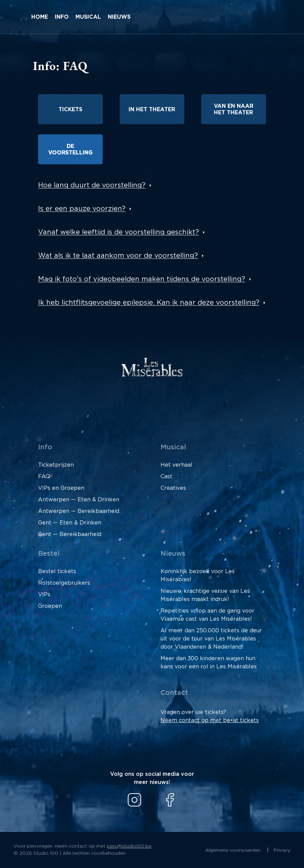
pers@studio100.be (129, 846)
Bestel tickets (57, 571)
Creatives (173, 488)
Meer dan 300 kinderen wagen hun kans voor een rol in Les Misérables (209, 663)
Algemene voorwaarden (233, 850)
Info (62, 17)
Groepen (50, 606)
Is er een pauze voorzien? (82, 209)
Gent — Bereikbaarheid (70, 534)
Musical (88, 17)
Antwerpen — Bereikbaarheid (79, 511)
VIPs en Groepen (61, 488)
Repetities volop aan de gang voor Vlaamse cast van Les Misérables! (207, 615)
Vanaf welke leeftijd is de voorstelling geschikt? (119, 232)
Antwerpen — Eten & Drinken (79, 500)
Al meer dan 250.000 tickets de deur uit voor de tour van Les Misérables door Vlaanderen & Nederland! (211, 639)
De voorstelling (70, 149)
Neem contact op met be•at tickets (210, 720)
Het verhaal (176, 465)
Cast (166, 477)
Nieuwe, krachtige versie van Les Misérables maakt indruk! (205, 595)
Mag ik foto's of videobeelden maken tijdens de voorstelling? (142, 279)
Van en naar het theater (234, 109)
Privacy (282, 850)
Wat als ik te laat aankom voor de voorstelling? (118, 256)
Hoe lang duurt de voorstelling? (92, 185)
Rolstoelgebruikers (64, 583)
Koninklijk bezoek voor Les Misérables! (198, 575)
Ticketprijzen (56, 465)
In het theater (152, 110)
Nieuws (119, 17)
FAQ (44, 477)
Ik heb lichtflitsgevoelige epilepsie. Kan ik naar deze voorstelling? (149, 303)
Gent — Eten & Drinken (70, 523)
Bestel (49, 554)
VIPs (44, 595)
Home (40, 17)
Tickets (70, 110)
